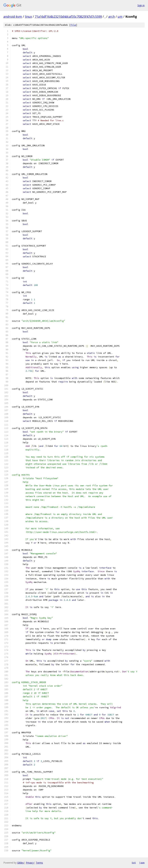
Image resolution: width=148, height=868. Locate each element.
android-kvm (13, 17)
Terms (39, 863)
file (73, 25)
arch (112, 17)
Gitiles (21, 863)
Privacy (30, 863)
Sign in (141, 5)
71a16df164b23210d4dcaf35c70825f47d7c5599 (68, 17)
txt (134, 863)
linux (28, 17)
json (142, 863)
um (120, 17)
